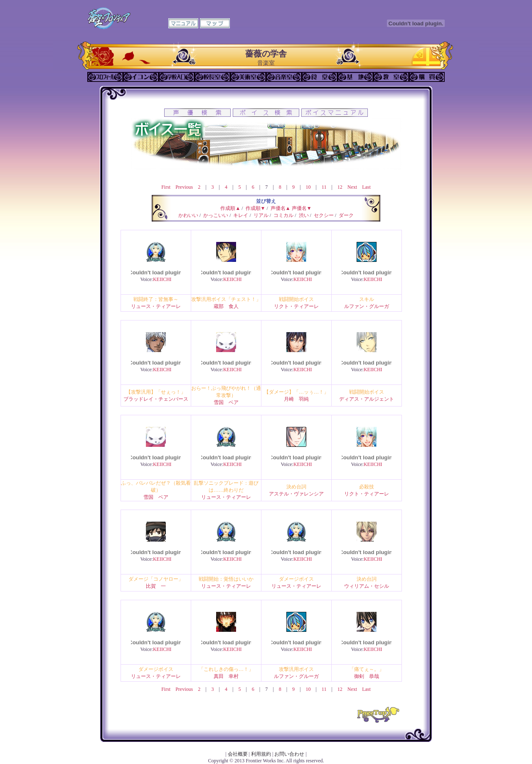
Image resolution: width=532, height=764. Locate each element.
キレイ (241, 215)
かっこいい (216, 215)
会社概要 (238, 754)
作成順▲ (230, 208)
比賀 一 (156, 586)
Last (366, 187)
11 (324, 187)
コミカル (283, 215)
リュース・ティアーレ (156, 306)
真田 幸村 (226, 676)
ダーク (346, 215)
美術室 (248, 77)
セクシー (324, 215)
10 (308, 187)
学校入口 (177, 77)
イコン (141, 77)
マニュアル (183, 23)
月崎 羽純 (296, 399)
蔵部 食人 (226, 306)
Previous (184, 187)
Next (352, 187)
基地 (355, 77)
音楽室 (284, 77)
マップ (215, 23)
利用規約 (261, 754)
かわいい (188, 215)
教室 (391, 77)
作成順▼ (256, 208)
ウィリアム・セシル (367, 586)
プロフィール (105, 77)
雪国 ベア (226, 402)
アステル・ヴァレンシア (296, 494)
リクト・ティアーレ (296, 306)
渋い (304, 215)
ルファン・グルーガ (367, 306)
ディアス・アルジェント (367, 399)
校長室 (212, 77)
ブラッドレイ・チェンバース (156, 399)
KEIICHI (162, 279)
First (166, 187)
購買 (427, 77)
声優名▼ (302, 208)
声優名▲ (281, 208)
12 (340, 187)
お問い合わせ (289, 754)
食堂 (320, 77)
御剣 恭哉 (367, 676)
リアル (261, 215)
